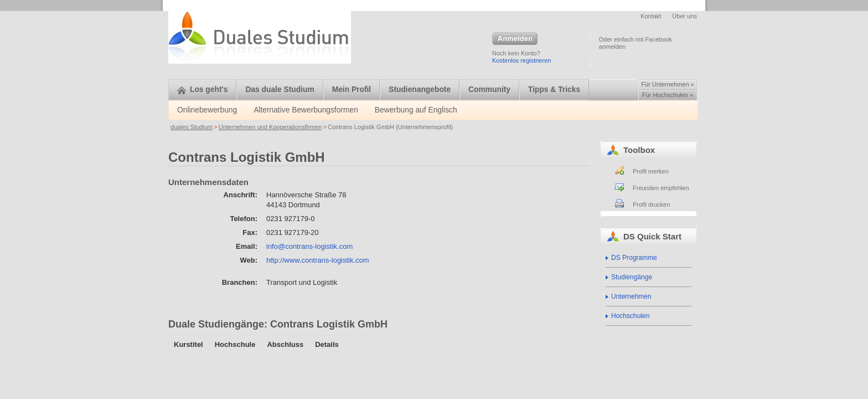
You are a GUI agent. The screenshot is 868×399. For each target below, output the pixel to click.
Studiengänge (632, 277)
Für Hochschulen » (668, 95)
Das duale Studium (280, 89)
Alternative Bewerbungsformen (306, 110)
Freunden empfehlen (661, 188)
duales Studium (192, 127)
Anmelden (515, 39)
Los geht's (202, 89)
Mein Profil (352, 89)
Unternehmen (631, 296)
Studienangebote (420, 89)
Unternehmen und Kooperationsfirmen (270, 127)
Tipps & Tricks (554, 89)
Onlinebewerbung (207, 110)
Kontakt (651, 16)
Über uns (684, 16)
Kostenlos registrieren (521, 60)
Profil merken (651, 171)
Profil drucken (651, 204)
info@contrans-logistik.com (309, 246)
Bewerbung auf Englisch (416, 110)
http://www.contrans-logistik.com (318, 260)
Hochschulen (630, 316)
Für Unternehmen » (667, 84)
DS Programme (634, 258)
